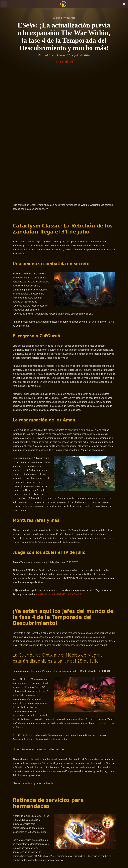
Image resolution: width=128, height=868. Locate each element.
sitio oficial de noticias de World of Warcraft (57, 750)
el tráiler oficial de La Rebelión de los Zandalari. (60, 469)
